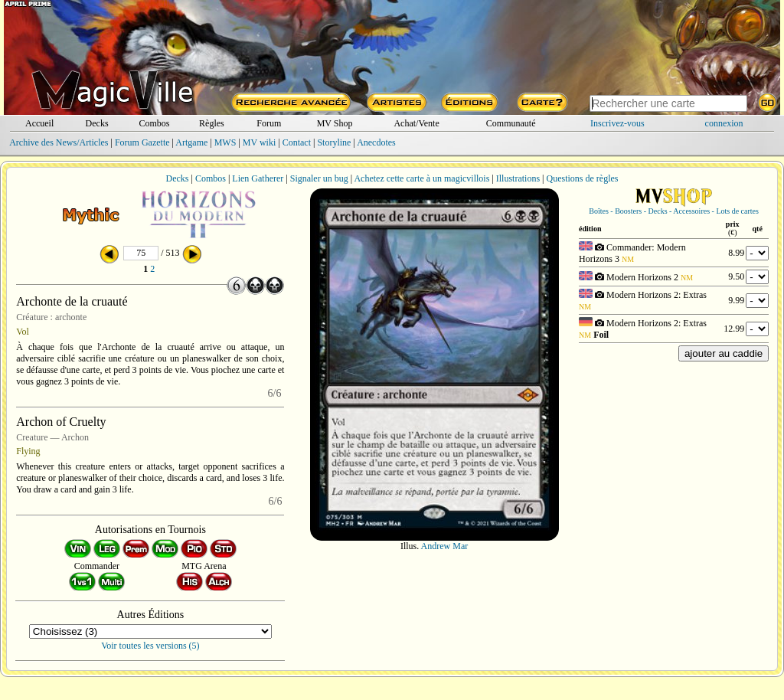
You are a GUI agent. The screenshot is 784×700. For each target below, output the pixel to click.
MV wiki (259, 142)
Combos (154, 123)
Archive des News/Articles (59, 142)
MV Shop (335, 123)
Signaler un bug (319, 178)
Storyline (334, 142)
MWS (225, 142)
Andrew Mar (445, 546)
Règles (212, 123)
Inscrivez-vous (617, 123)
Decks (97, 123)
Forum (269, 123)
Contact (297, 142)
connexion (724, 123)
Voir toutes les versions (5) (150, 646)
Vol (22, 332)
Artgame (191, 142)
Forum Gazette (142, 142)
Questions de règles (583, 178)
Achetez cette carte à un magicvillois (421, 178)
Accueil (39, 123)
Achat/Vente (416, 123)
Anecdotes (376, 142)
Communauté (511, 123)
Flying (28, 451)
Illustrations (518, 178)
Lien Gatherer (258, 178)
